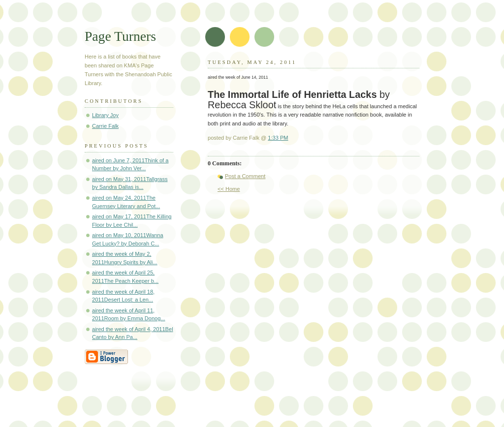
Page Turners (120, 36)
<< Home (229, 189)
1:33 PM (278, 138)
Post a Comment (245, 176)
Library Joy (105, 115)
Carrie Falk (105, 126)
